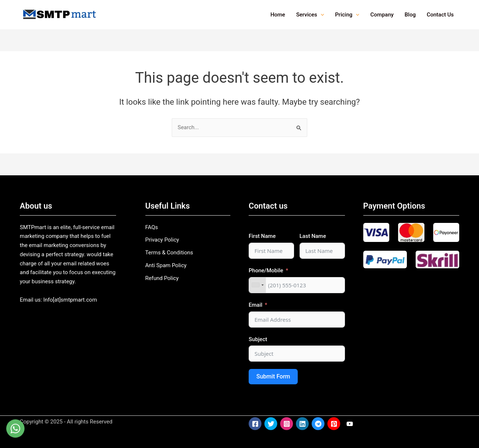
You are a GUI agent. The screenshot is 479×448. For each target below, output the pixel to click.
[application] (321, 15)
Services (310, 15)
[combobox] (257, 285)
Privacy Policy (162, 240)
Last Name (313, 236)
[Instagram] (287, 424)
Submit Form (273, 376)
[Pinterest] (334, 424)
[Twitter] (271, 424)
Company (382, 15)
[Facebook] (255, 424)
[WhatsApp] (15, 433)
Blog (410, 15)
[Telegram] (318, 424)
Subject (258, 339)
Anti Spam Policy (166, 265)
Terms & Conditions (169, 253)
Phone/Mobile (266, 270)
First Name (262, 236)
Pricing (347, 15)
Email (255, 305)
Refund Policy (162, 278)
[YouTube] (350, 424)
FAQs (152, 227)
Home (278, 15)
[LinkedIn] (302, 424)
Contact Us (440, 15)
